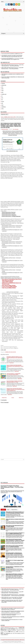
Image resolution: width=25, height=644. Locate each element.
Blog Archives (14, 510)
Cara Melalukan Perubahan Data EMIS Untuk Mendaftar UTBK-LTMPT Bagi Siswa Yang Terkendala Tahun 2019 (12, 56)
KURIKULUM (4, 94)
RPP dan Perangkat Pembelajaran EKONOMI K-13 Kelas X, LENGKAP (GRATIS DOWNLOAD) (15, 533)
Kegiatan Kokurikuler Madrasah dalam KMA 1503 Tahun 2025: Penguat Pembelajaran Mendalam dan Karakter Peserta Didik (12, 601)
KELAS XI (23, 629)
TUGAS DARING (4, 635)
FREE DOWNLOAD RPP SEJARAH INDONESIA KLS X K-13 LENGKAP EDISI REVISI (14, 546)
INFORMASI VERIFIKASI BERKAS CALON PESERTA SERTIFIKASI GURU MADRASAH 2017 (15, 358)
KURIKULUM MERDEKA (12, 630)
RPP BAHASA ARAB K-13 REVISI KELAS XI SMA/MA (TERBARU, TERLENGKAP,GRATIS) (14, 554)
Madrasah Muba (5, 129)
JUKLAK (17, 629)
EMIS (2, 89)
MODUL (14, 632)
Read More (12, 363)
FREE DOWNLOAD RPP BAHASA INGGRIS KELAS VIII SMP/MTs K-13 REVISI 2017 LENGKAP (15, 540)
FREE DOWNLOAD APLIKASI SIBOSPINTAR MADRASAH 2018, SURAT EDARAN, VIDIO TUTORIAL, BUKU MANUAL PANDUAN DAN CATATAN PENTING (11, 125)
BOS (2, 87)
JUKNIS (20, 629)
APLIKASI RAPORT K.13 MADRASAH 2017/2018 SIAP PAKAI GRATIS (14, 374)
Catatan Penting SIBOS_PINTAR (9, 287)
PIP (20, 632)
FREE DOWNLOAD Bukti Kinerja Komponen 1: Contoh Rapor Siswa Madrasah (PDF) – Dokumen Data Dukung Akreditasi (13, 595)
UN (8, 635)
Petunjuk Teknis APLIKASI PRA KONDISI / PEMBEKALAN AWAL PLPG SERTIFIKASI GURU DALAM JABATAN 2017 (15, 390)
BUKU (13, 628)
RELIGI (3, 102)
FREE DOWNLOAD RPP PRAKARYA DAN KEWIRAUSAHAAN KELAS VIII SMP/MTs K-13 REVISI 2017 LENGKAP (13, 612)
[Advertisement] (12, 22)
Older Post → (21, 398)
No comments (16, 129)
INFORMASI (13, 629)
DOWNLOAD (21, 628)
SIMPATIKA (4, 107)
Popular (3, 510)
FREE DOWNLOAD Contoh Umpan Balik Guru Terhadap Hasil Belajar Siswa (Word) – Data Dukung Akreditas (12, 598)
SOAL (3, 109)
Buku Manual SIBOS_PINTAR (9, 285)
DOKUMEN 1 (16, 628)
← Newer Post (4, 398)
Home (2, 117)
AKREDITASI (4, 85)
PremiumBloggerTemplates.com (8, 642)
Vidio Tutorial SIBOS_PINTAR (9, 288)
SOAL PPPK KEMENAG (17, 633)
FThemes (9, 641)
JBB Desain (22, 640)
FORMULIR (5, 629)
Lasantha (20, 641)
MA (11, 117)
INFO (2, 92)
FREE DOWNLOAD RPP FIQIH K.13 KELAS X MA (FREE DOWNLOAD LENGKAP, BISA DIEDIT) (15, 575)
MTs (2, 98)
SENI (2, 105)
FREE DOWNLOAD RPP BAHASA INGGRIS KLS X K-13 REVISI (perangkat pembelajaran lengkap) (15, 513)
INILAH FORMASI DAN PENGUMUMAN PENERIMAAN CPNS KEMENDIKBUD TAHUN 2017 (15, 366)
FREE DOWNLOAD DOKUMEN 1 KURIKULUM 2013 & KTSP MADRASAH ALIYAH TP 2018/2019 (12, 609)
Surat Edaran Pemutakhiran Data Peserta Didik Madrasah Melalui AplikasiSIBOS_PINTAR (12, 281)
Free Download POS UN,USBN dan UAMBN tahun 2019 (12, 54)
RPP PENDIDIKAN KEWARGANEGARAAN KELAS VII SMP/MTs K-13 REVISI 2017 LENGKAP (11, 614)
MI (2, 96)
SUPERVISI (23, 634)
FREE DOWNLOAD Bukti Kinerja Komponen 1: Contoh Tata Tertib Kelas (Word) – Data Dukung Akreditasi (12, 65)
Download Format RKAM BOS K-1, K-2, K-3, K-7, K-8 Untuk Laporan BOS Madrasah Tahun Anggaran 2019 (12, 59)
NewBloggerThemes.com (19, 642)
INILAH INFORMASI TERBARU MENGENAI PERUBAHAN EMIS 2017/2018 (14, 382)
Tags (8, 510)
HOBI (2, 91)
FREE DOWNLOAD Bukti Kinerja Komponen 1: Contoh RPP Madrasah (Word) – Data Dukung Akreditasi (12, 68)
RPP (2, 103)
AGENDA (3, 83)
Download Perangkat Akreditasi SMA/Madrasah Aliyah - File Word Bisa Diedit (12, 487)
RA (2, 100)
